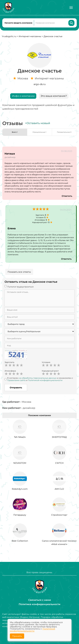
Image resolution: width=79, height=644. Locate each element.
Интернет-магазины (30, 36)
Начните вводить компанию (18, 23)
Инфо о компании (23, 96)
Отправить (16, 388)
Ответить (67, 196)
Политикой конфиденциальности (33, 630)
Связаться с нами (40, 600)
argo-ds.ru (40, 84)
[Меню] (71, 8)
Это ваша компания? (54, 96)
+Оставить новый (38, 123)
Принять (17, 636)
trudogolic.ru (9, 36)
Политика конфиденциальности (39, 604)
